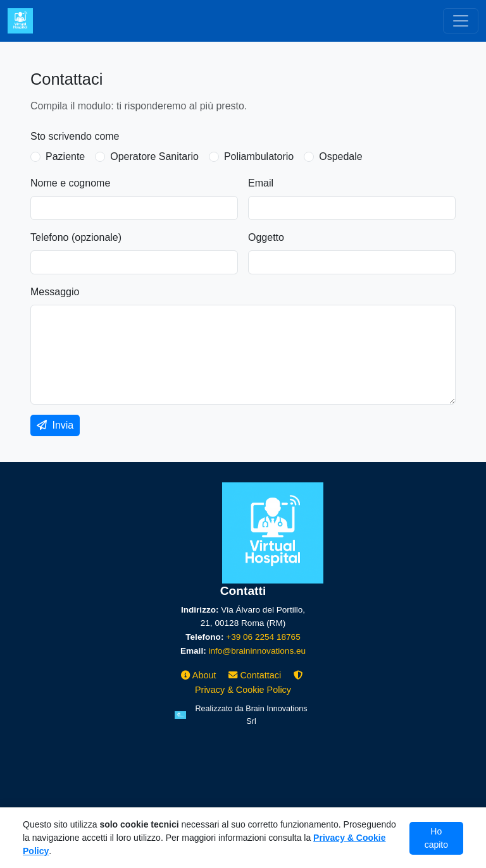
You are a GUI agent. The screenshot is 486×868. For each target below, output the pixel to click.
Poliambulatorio (259, 156)
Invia (55, 425)
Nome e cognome (70, 183)
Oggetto (266, 237)
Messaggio (55, 292)
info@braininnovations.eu (257, 651)
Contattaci (256, 675)
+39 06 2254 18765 (263, 637)
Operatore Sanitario (154, 156)
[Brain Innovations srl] (243, 715)
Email (261, 183)
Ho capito (436, 838)
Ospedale (341, 156)
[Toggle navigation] (461, 21)
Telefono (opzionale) (76, 237)
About (200, 675)
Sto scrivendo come (75, 136)
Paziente (65, 156)
